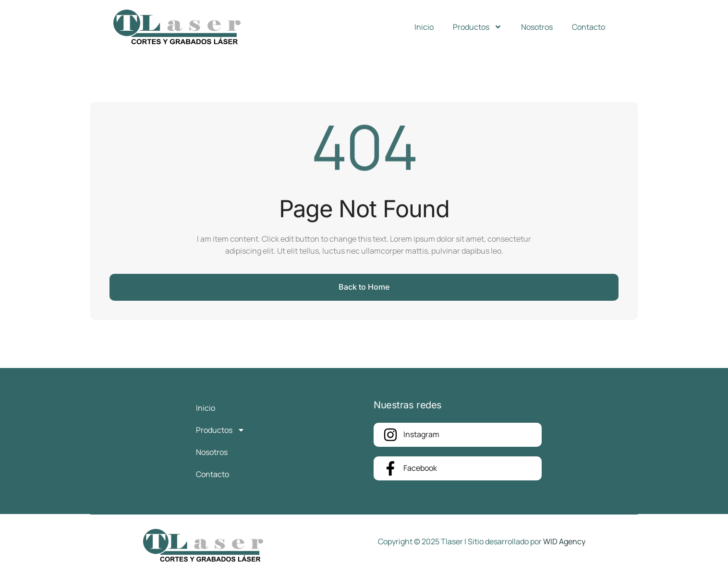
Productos (477, 27)
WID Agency (564, 541)
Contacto (588, 27)
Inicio (424, 27)
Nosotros (537, 27)
